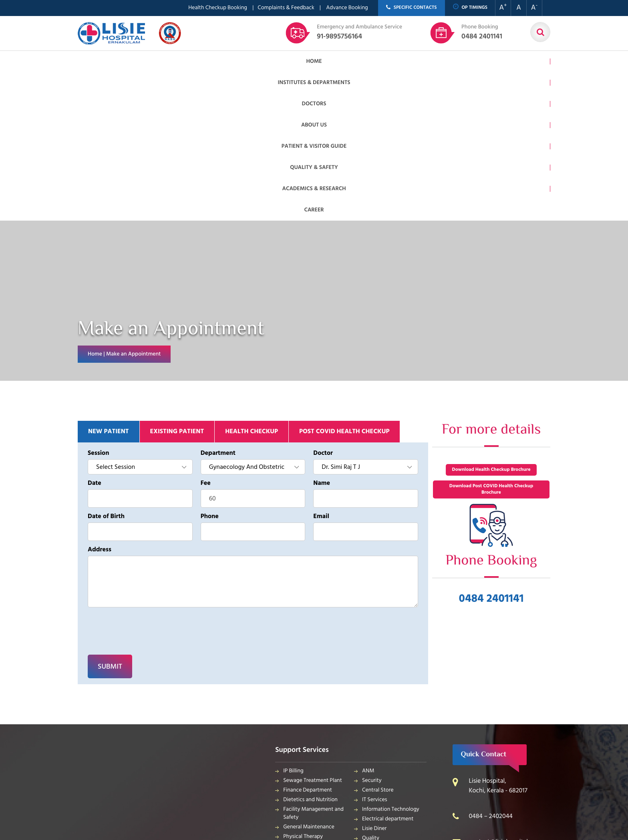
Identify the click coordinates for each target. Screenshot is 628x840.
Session (98, 305)
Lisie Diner (374, 680)
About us (267, 61)
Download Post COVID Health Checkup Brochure (491, 341)
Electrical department (388, 670)
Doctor (323, 305)
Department (218, 305)
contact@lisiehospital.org (503, 693)
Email (321, 368)
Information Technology (391, 661)
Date (95, 335)
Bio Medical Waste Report (393, 746)
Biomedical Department (390, 709)
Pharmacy (295, 723)
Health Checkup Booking (218, 8)
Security (372, 632)
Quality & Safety (389, 61)
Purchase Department (309, 733)
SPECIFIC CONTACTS (412, 8)
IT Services (375, 651)
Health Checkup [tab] (252, 283)
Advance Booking (347, 8)
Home (118, 61)
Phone (210, 368)
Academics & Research (456, 61)
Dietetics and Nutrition (310, 651)
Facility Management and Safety (313, 665)
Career (507, 61)
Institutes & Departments (173, 61)
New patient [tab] (109, 283)
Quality (371, 690)
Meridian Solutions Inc (241, 783)
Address (100, 401)
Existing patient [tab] (177, 283)
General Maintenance (309, 678)
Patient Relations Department (382, 732)
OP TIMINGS (470, 7)
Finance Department (308, 642)
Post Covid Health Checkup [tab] (344, 283)
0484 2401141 (482, 32)
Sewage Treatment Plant (313, 632)
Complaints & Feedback (286, 8)
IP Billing (293, 622)
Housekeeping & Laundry (313, 743)
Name (322, 335)
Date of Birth (106, 368)
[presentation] (130, 474)
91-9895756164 (359, 32)
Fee (206, 335)
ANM (368, 622)
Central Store (378, 642)
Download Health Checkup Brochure (491, 321)
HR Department (380, 699)
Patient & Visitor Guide (323, 61)
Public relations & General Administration (314, 710)
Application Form (383, 718)
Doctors (232, 61)
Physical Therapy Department (303, 692)
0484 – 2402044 (491, 668)
